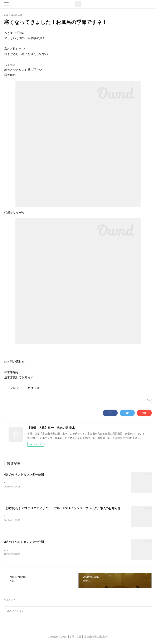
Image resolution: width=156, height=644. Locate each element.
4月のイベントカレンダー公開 (24, 474)
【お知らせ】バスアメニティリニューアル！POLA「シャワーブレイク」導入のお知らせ (62, 508)
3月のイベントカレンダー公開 (24, 542)
